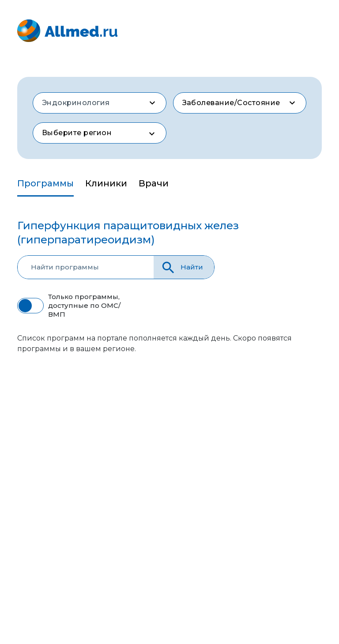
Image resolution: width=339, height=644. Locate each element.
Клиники (106, 183)
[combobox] (100, 103)
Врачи (154, 183)
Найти (182, 267)
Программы (45, 183)
